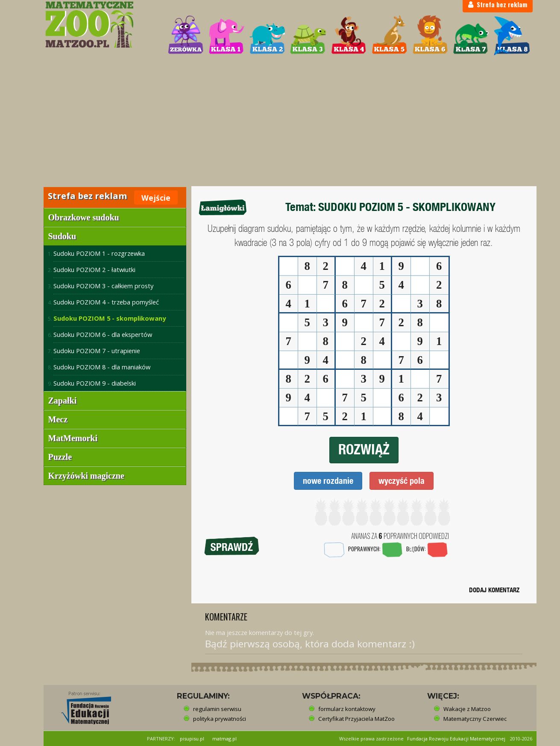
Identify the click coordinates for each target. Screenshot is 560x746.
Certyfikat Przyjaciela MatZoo (356, 719)
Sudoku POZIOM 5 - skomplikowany (110, 318)
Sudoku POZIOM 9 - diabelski (95, 383)
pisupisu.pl (192, 739)
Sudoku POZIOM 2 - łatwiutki (94, 269)
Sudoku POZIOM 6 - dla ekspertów (103, 334)
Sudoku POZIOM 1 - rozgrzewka (99, 253)
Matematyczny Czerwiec (475, 719)
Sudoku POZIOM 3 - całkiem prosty (103, 286)
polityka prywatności (220, 719)
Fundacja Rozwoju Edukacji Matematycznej (456, 739)
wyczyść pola (402, 481)
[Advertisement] (280, 122)
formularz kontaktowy (347, 709)
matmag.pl (224, 739)
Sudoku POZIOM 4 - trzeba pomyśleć (106, 302)
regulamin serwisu (217, 709)
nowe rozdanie (328, 481)
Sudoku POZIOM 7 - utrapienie (97, 351)
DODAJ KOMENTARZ (494, 590)
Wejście (156, 198)
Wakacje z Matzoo (467, 709)
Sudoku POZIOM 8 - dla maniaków (102, 367)
